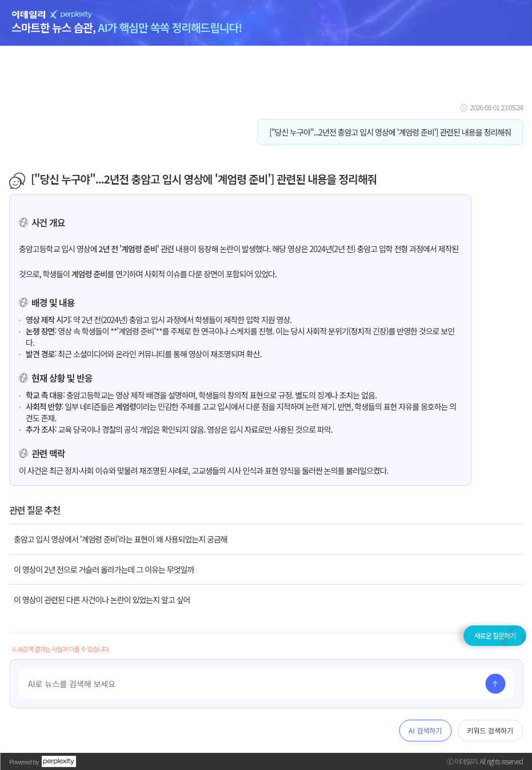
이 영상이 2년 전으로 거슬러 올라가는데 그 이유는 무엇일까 (104, 569)
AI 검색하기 (425, 730)
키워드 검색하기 (490, 730)
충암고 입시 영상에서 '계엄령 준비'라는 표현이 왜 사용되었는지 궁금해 (121, 539)
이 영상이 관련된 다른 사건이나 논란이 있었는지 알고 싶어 (102, 600)
